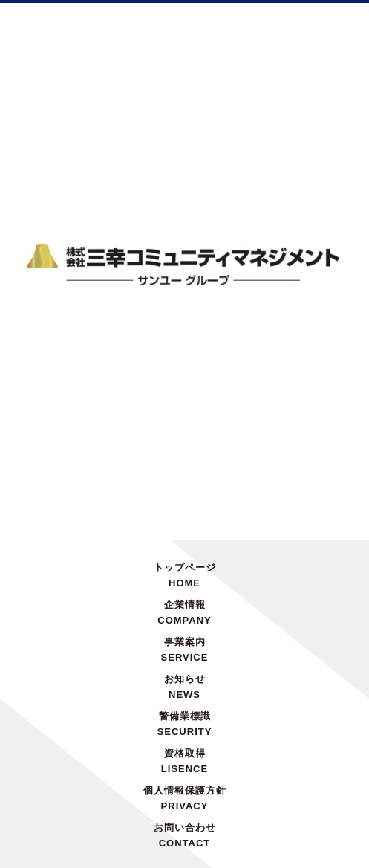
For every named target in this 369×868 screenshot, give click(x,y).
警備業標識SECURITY (185, 724)
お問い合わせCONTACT (185, 835)
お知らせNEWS (185, 687)
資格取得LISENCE (184, 761)
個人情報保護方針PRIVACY (185, 798)
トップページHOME (185, 575)
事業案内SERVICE (185, 650)
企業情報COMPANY (184, 612)
